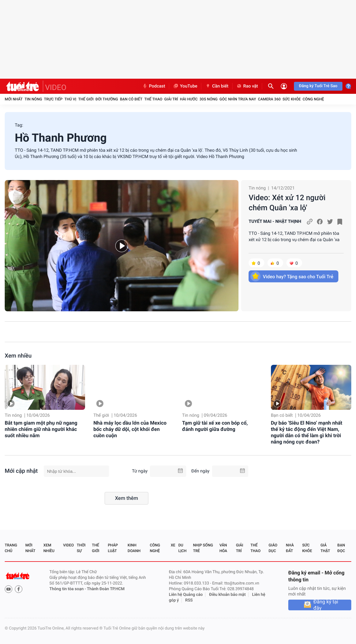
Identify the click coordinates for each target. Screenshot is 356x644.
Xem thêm (126, 498)
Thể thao (153, 99)
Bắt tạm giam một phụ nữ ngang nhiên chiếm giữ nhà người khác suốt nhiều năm (41, 429)
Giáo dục (273, 548)
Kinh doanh (134, 548)
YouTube (185, 86)
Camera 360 (269, 99)
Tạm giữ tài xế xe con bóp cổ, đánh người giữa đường (215, 426)
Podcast (154, 86)
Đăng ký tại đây (326, 605)
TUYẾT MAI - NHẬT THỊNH (275, 222)
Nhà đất (290, 548)
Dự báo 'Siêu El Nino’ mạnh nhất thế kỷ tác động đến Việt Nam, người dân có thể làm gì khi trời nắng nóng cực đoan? (307, 432)
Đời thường (107, 99)
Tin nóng (33, 99)
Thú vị (70, 99)
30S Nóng (208, 99)
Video (68, 545)
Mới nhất (14, 99)
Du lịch (182, 548)
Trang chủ (11, 548)
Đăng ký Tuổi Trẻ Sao (318, 86)
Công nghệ (313, 99)
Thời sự (81, 548)
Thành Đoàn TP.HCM (106, 589)
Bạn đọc (341, 548)
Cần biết (217, 86)
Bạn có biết (131, 99)
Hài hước (189, 99)
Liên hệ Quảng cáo (186, 595)
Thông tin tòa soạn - (68, 589)
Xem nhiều (18, 356)
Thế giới (86, 99)
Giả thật (325, 548)
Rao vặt (247, 86)
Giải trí (171, 99)
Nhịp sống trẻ (203, 548)
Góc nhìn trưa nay (238, 99)
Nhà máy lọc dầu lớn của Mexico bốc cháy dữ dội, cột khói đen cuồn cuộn (130, 429)
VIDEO (56, 88)
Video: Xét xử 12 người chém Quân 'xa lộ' (287, 203)
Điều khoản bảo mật (227, 595)
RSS (189, 600)
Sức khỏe (292, 99)
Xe (173, 545)
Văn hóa (223, 548)
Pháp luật (113, 548)
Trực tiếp (53, 99)
